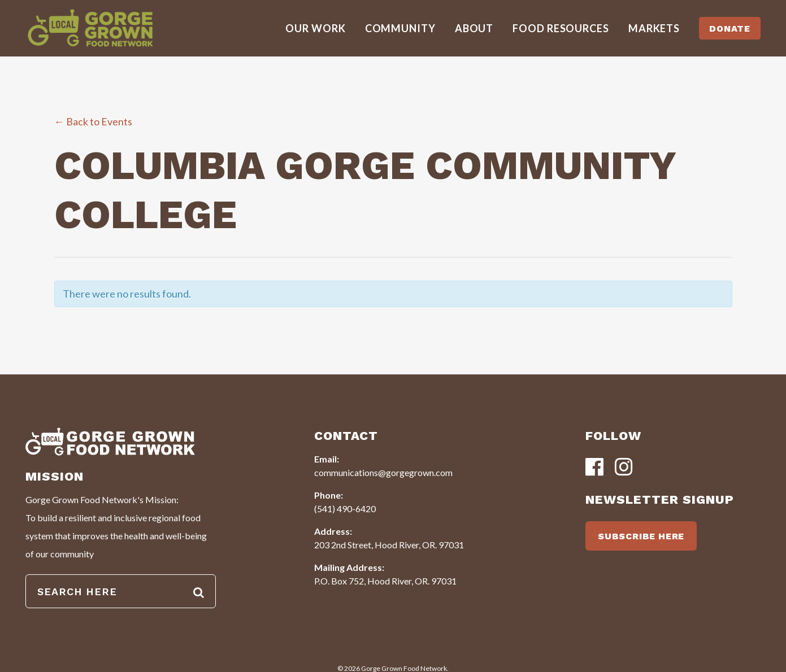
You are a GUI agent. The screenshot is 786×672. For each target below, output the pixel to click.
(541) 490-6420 (345, 509)
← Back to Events (93, 121)
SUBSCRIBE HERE (641, 536)
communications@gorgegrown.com (383, 472)
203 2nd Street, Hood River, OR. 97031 (389, 545)
